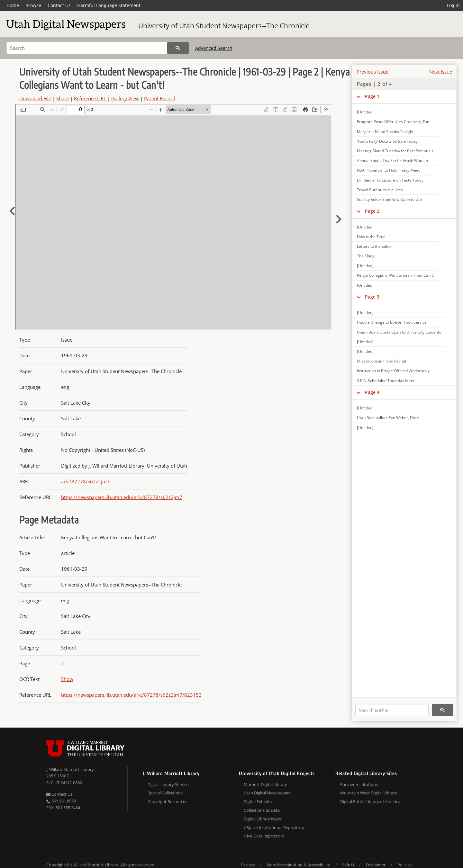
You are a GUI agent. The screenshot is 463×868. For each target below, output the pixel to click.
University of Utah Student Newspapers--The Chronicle (224, 26)
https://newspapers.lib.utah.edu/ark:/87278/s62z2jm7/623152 (131, 695)
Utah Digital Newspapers (267, 793)
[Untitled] (365, 112)
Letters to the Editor (375, 246)
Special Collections (165, 793)
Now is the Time (371, 237)
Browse (33, 5)
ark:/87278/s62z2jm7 (85, 481)
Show (67, 679)
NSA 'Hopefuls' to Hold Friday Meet (388, 170)
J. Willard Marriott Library (70, 769)
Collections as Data (262, 810)
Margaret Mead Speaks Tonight (385, 132)
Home (13, 5)
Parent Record (160, 98)
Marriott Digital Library (265, 784)
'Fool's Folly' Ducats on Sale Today (387, 141)
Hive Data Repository (264, 836)
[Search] (87, 48)
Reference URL (90, 98)
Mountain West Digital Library (369, 793)
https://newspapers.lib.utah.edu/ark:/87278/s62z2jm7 (122, 497)
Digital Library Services (169, 784)
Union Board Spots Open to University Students (399, 332)
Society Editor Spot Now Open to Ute (389, 199)
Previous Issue (372, 72)
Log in (453, 5)
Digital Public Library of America (370, 801)
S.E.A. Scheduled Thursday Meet (386, 381)
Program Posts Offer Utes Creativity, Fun (393, 122)
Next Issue (441, 72)
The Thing (366, 256)
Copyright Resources (167, 801)
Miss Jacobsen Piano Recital (381, 361)
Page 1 (372, 96)
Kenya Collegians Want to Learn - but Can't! (395, 275)
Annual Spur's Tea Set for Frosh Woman (392, 161)
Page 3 (372, 297)
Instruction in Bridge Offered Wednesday (393, 371)
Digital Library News (263, 819)
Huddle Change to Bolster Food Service (392, 322)
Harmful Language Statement (109, 5)
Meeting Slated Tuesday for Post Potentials (395, 151)
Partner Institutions (359, 784)
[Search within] (392, 710)
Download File (35, 98)
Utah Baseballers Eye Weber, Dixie (388, 418)
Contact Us (59, 5)
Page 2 (372, 211)
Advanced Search (214, 48)
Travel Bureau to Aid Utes (380, 190)
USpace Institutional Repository (274, 828)
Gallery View (125, 98)
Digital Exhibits (258, 801)
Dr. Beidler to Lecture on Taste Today (390, 180)
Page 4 (372, 392)
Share (63, 98)
